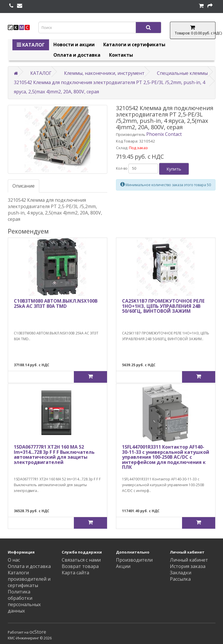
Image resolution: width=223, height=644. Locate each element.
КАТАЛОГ (31, 45)
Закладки (181, 573)
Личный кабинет (189, 560)
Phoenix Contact (164, 134)
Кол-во (122, 168)
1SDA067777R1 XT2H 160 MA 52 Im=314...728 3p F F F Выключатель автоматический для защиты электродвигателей (54, 455)
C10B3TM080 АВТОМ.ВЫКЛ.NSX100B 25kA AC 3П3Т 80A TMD (56, 304)
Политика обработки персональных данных (24, 601)
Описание (24, 186)
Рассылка (180, 579)
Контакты (121, 55)
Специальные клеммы (182, 73)
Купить (174, 169)
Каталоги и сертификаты (134, 45)
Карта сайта (75, 573)
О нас (14, 560)
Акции (123, 566)
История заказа (188, 566)
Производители (134, 560)
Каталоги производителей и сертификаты (29, 579)
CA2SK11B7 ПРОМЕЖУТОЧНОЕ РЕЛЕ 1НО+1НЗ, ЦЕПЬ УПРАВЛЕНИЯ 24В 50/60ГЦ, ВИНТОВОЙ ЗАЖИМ (163, 306)
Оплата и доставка (77, 55)
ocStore (38, 632)
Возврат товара (80, 566)
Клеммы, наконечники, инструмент (104, 73)
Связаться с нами (81, 560)
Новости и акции (74, 45)
